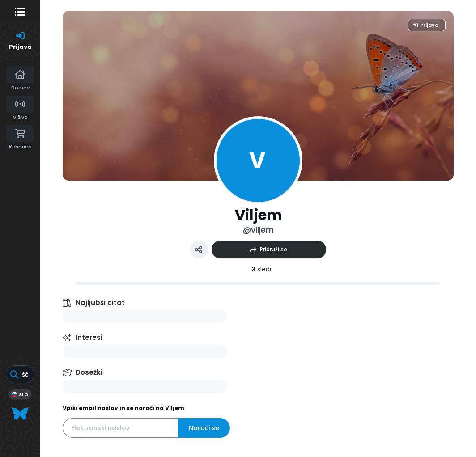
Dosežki (89, 372)
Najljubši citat (100, 303)
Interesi (89, 337)
